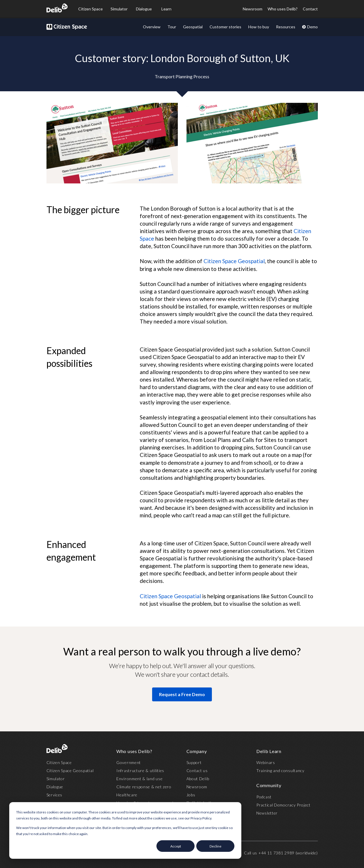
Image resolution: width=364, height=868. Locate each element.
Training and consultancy (280, 771)
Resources (286, 27)
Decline (215, 846)
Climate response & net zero (144, 787)
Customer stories (225, 27)
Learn (166, 9)
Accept (176, 846)
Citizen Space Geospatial (234, 261)
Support (194, 762)
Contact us (197, 771)
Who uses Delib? (283, 9)
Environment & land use (139, 779)
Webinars (266, 762)
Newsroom (253, 9)
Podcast (264, 797)
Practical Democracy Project (283, 805)
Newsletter (267, 813)
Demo (310, 27)
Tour (172, 27)
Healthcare (127, 795)
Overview (152, 27)
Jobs (191, 795)
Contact (310, 9)
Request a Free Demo (182, 694)
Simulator (119, 9)
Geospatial (193, 27)
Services (55, 795)
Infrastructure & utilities (140, 771)
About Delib (198, 779)
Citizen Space (90, 9)
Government (129, 762)
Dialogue (144, 9)
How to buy (259, 27)
